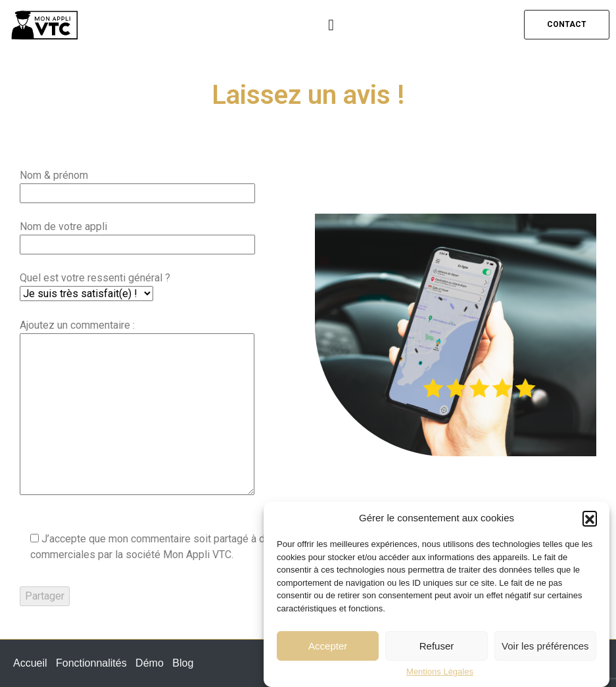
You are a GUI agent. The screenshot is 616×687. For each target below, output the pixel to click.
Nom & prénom (137, 184)
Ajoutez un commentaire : (137, 408)
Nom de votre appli (137, 235)
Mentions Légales (440, 672)
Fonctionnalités (91, 663)
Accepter (328, 646)
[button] (590, 518)
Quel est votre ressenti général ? (95, 286)
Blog (183, 663)
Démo (150, 663)
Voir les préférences (545, 646)
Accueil (30, 663)
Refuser (437, 646)
